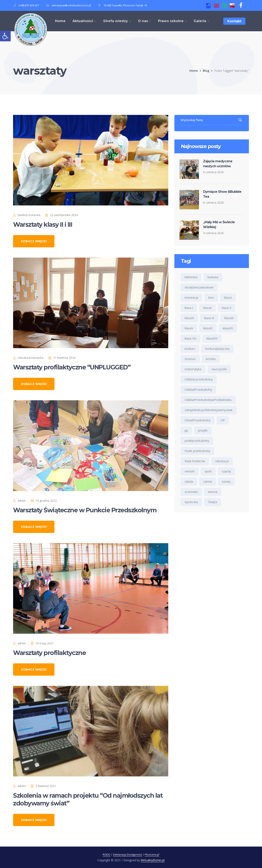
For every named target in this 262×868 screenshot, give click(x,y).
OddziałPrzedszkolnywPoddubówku (208, 400)
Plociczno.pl (152, 855)
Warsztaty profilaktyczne (49, 653)
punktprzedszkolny (197, 441)
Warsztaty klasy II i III (43, 225)
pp (186, 430)
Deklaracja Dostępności (128, 855)
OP (223, 420)
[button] (5, 36)
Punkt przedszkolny (197, 451)
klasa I (189, 308)
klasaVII (228, 328)
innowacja (191, 298)
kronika (211, 359)
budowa (213, 277)
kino (211, 298)
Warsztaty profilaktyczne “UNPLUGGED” (72, 367)
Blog (206, 71)
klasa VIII (190, 338)
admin (22, 501)
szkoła (208, 482)
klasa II (226, 308)
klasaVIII (212, 338)
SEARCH (240, 120)
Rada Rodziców (195, 461)
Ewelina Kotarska (29, 215)
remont (190, 471)
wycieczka (191, 502)
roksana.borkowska (30, 358)
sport (208, 471)
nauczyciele (219, 369)
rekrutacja (222, 461)
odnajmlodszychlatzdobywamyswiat (209, 410)
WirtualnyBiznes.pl (153, 860)
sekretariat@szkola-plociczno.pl (71, 5)
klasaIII (189, 318)
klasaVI (208, 328)
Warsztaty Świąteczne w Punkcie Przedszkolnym (85, 510)
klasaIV (229, 318)
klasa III (209, 318)
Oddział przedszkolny (199, 379)
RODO (107, 855)
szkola (189, 482)
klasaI (228, 298)
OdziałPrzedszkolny (198, 420)
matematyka (193, 369)
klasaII (207, 308)
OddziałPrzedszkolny (198, 390)
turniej (226, 482)
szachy (226, 471)
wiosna (213, 492)
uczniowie (191, 492)
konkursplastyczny (217, 349)
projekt (203, 430)
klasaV (189, 328)
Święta (213, 502)
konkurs (190, 349)
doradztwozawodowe (199, 287)
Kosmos (190, 359)
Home (194, 71)
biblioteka (191, 277)
